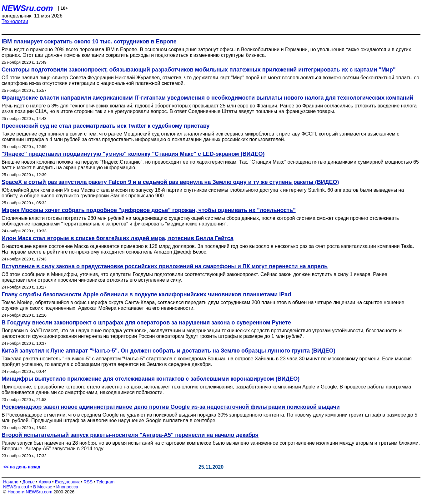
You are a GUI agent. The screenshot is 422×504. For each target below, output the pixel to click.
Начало (11, 482)
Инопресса (67, 487)
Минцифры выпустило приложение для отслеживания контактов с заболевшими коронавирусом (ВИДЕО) (151, 379)
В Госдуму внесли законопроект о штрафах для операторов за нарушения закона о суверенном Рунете (146, 323)
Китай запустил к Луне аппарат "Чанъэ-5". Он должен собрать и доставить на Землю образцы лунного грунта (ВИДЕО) (168, 351)
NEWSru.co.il (16, 487)
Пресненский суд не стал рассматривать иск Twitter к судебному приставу (105, 126)
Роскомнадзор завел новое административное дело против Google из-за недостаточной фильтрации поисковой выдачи (171, 407)
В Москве (43, 487)
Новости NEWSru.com (30, 492)
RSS (88, 482)
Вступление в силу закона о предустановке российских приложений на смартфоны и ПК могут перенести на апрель (165, 266)
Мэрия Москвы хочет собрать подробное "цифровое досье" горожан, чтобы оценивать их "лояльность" (149, 210)
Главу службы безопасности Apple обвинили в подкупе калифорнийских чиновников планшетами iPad (146, 294)
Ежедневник (67, 482)
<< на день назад (22, 467)
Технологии (15, 21)
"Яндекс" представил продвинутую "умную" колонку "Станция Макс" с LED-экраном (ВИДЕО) (133, 154)
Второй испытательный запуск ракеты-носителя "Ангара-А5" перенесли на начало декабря (130, 435)
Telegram (106, 482)
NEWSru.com (27, 8)
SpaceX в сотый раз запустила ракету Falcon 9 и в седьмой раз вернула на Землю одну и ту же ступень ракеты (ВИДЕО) (170, 182)
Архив (45, 482)
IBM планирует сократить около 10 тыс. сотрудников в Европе (89, 42)
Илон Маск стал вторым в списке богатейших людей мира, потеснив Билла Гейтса (118, 238)
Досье (28, 482)
